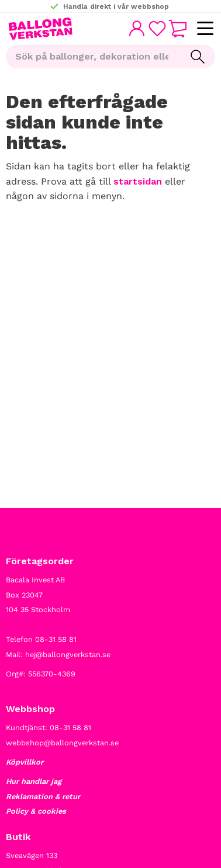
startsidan (138, 181)
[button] (205, 29)
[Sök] (198, 57)
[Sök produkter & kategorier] (93, 57)
